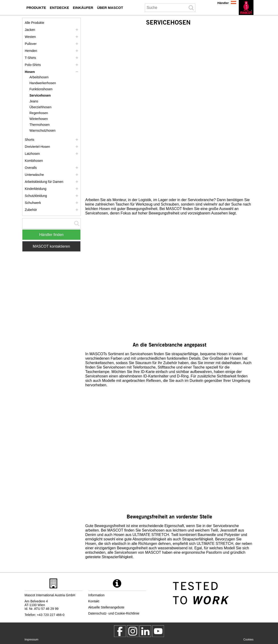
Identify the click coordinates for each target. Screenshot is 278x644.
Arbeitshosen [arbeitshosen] (39, 77)
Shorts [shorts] (29, 140)
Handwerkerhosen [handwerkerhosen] (43, 83)
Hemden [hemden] (31, 51)
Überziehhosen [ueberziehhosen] (40, 107)
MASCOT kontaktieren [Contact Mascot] (51, 246)
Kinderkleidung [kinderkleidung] (36, 189)
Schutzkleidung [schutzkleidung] (36, 196)
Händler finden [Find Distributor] (51, 235)
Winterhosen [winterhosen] (39, 119)
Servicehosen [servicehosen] (40, 95)
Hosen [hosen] (30, 72)
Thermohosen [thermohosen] (39, 125)
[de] (246, 7)
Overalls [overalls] (31, 168)
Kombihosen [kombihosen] (34, 161)
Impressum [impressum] (31, 640)
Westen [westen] (30, 37)
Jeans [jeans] (34, 101)
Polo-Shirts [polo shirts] (33, 65)
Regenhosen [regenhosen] (39, 113)
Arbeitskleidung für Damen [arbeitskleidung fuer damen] (44, 182)
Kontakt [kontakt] (94, 601)
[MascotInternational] (158, 631)
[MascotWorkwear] (120, 631)
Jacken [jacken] (30, 30)
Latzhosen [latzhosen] (32, 154)
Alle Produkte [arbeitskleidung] (34, 23)
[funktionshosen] (43, 89)
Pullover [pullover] (31, 44)
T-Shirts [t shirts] (30, 58)
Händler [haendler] (223, 3)
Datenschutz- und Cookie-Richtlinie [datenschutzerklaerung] (114, 613)
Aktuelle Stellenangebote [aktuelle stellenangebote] (106, 607)
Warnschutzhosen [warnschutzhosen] (43, 130)
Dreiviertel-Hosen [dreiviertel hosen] (37, 147)
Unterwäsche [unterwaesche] (34, 175)
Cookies (248, 640)
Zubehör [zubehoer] (31, 210)
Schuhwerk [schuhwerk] (33, 203)
